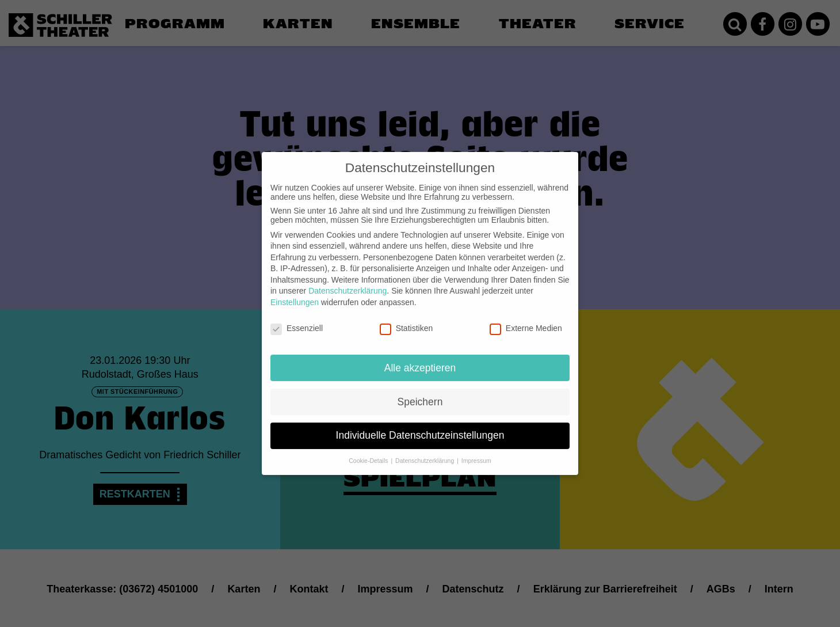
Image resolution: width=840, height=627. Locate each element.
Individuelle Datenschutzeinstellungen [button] (420, 428)
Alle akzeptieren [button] (420, 360)
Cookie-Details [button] (369, 453)
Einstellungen (295, 294)
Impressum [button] (476, 453)
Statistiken (406, 320)
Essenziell (297, 320)
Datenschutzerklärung (348, 283)
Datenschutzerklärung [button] (425, 453)
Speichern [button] (420, 394)
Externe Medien (526, 320)
